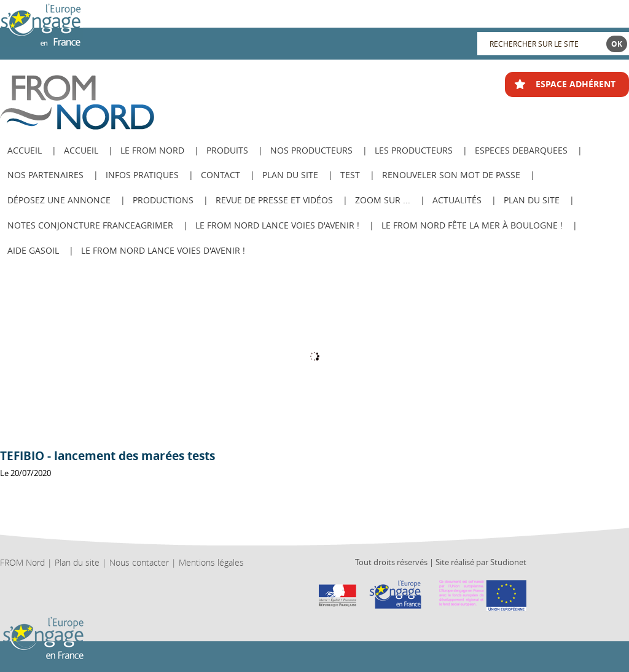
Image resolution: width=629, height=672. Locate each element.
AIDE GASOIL (33, 250)
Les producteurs (414, 150)
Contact (221, 175)
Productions (163, 200)
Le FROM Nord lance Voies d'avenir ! (277, 225)
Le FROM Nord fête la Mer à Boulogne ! (472, 225)
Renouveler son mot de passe (451, 175)
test (350, 175)
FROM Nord (22, 562)
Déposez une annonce (59, 200)
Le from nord (152, 150)
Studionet (508, 562)
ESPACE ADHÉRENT (576, 84)
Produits (227, 150)
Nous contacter (139, 562)
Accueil (81, 150)
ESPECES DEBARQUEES (521, 150)
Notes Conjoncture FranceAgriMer (90, 225)
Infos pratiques (142, 175)
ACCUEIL (25, 150)
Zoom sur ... (383, 200)
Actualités (457, 200)
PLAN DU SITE (532, 200)
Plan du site (290, 175)
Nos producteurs (311, 150)
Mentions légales (211, 562)
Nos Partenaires (45, 175)
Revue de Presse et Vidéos (274, 200)
